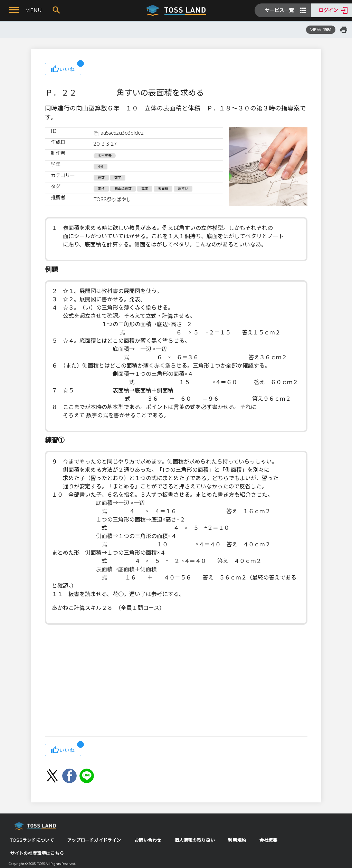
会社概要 (268, 840)
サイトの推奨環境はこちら (37, 853)
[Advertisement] (176, 681)
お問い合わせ (148, 840)
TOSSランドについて (32, 840)
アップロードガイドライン (94, 840)
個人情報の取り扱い (195, 840)
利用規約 (237, 840)
